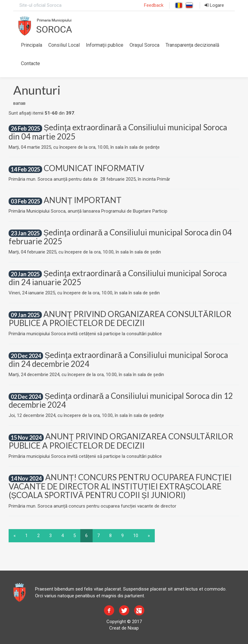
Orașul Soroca (144, 45)
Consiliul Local (64, 45)
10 (136, 536)
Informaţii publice (105, 45)
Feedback (154, 5)
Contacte (30, 63)
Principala (32, 45)
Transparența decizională (192, 45)
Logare (214, 5)
